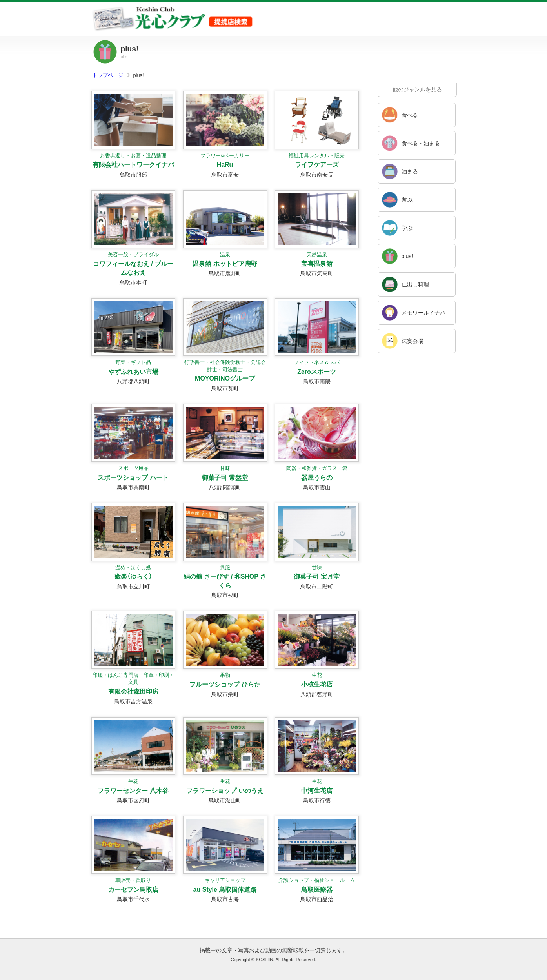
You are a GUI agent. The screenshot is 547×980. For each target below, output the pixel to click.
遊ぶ (407, 200)
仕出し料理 (415, 284)
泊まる (410, 171)
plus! (407, 256)
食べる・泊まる (421, 143)
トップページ (108, 75)
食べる (410, 115)
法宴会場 (413, 341)
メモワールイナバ (423, 313)
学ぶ (407, 228)
